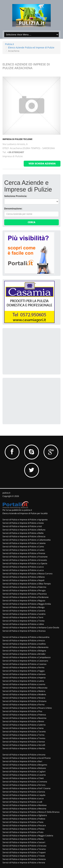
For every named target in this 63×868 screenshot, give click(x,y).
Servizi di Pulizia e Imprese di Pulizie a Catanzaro (25, 661)
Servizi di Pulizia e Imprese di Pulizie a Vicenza (24, 631)
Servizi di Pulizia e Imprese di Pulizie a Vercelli (24, 745)
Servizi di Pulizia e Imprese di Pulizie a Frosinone (25, 557)
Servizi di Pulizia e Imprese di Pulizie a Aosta (23, 523)
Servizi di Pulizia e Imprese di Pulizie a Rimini (23, 721)
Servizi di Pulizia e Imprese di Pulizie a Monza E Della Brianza (31, 812)
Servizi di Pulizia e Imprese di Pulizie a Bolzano (24, 768)
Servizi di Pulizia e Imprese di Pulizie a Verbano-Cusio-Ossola (31, 627)
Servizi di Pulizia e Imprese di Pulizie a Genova (24, 674)
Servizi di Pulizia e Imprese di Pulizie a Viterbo (24, 748)
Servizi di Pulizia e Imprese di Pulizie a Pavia (23, 822)
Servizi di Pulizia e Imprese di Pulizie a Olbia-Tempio (27, 584)
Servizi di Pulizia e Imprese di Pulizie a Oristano (24, 701)
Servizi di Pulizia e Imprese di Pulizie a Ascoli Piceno (27, 758)
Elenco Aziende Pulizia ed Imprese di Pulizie (31, 48)
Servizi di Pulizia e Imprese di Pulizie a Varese (24, 742)
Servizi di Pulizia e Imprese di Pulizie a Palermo (24, 587)
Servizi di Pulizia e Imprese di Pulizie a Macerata (25, 688)
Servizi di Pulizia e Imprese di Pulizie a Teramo (24, 849)
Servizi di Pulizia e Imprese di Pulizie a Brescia (24, 536)
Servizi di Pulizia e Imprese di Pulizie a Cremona (25, 782)
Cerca (32, 222)
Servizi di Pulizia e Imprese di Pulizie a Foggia (24, 671)
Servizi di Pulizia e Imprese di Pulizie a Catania (24, 543)
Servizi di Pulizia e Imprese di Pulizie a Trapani (24, 852)
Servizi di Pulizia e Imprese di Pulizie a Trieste (24, 856)
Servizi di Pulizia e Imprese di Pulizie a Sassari (24, 842)
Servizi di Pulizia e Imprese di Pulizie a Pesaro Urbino (27, 708)
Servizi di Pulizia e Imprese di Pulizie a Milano (24, 577)
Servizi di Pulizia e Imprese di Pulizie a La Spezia (25, 563)
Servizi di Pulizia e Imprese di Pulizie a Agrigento (25, 520)
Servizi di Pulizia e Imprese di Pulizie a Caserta (24, 775)
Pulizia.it (9, 44)
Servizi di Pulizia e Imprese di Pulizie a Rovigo (24, 607)
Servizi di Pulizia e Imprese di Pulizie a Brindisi (24, 654)
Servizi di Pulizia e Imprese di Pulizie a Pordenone (26, 597)
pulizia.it (6, 493)
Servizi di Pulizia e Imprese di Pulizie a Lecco (23, 567)
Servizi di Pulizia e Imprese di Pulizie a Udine (23, 624)
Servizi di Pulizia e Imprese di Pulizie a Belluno (24, 530)
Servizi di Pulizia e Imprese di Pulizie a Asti (22, 526)
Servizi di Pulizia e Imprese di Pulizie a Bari (22, 761)
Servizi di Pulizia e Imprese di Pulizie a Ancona (24, 755)
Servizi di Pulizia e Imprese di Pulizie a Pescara (24, 825)
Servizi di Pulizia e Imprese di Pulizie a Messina (24, 809)
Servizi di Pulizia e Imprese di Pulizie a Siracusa (24, 846)
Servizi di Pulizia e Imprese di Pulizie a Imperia (24, 678)
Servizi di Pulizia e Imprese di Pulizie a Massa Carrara (27, 574)
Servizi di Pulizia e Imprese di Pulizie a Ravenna (24, 718)
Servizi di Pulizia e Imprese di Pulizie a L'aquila (24, 795)
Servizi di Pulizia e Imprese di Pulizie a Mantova (25, 805)
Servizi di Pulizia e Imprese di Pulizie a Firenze (24, 553)
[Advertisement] (29, 351)
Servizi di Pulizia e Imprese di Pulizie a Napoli (23, 580)
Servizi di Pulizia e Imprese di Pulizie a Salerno (24, 725)
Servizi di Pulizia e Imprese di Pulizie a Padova (24, 819)
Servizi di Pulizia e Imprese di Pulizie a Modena (24, 694)
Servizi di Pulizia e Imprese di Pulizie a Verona (24, 863)
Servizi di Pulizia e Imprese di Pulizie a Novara (24, 698)
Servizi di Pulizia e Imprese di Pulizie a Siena (23, 728)
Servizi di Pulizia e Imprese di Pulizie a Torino (23, 735)
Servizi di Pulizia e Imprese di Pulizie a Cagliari (24, 771)
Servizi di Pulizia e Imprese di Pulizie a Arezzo (24, 640)
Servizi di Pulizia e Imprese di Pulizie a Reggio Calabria (28, 836)
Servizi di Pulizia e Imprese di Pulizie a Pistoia (24, 829)
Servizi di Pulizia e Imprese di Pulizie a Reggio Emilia (27, 604)
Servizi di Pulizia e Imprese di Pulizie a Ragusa (24, 601)
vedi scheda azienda (42, 163)
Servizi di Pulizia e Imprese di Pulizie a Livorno (24, 684)
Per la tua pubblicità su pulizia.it (17, 510)
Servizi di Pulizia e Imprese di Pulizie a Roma (23, 839)
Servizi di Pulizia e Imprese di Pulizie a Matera (24, 691)
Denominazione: (13, 209)
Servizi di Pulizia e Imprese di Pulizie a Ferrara (24, 785)
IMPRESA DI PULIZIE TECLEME (17, 139)
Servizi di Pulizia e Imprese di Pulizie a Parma (24, 705)
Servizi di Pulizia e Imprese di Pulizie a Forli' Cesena (26, 788)
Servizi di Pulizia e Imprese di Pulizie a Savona (24, 611)
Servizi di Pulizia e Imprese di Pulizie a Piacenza (25, 594)
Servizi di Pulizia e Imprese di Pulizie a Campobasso (27, 657)
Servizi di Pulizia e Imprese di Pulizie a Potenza (24, 715)
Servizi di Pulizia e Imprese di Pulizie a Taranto (24, 732)
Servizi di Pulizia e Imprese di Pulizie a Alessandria (26, 637)
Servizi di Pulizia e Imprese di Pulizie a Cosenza (24, 664)
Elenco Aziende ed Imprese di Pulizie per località (25, 513)
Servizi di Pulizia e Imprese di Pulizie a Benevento (25, 647)
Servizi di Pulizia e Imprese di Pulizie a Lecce (23, 798)
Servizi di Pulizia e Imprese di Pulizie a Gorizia (24, 792)
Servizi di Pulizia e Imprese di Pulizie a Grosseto (25, 560)
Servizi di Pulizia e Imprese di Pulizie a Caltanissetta (27, 540)
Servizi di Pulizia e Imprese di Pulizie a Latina (23, 681)
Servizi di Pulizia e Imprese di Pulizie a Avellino (24, 644)
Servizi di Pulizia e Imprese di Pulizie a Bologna (24, 651)
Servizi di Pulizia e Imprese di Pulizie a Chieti (23, 778)
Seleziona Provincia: (16, 196)
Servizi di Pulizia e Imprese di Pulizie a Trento (24, 621)
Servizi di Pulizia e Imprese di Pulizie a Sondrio (24, 614)
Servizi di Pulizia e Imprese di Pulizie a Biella (23, 533)
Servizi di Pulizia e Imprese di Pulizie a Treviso (24, 738)
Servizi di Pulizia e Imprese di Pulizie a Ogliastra (25, 815)
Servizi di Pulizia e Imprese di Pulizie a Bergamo (25, 765)
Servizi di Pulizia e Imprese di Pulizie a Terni (23, 617)
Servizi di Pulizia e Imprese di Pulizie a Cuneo (23, 550)
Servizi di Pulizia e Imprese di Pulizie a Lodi (22, 802)
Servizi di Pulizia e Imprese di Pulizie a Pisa (22, 711)
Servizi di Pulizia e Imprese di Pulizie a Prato (23, 832)
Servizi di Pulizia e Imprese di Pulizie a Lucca (23, 570)
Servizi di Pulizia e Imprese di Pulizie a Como (23, 547)
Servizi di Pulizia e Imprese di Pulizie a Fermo (23, 667)
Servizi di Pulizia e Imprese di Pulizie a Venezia (24, 859)
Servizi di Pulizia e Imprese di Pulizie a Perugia (24, 590)
